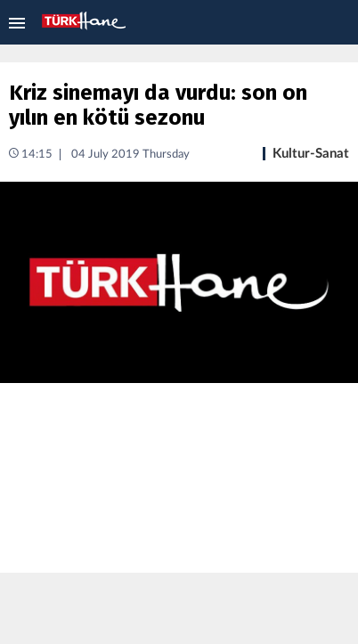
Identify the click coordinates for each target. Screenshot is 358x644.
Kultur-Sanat (311, 154)
